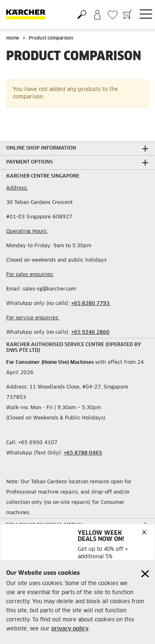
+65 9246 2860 (90, 333)
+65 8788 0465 (83, 453)
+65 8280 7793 (91, 304)
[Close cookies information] (145, 574)
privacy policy (70, 629)
